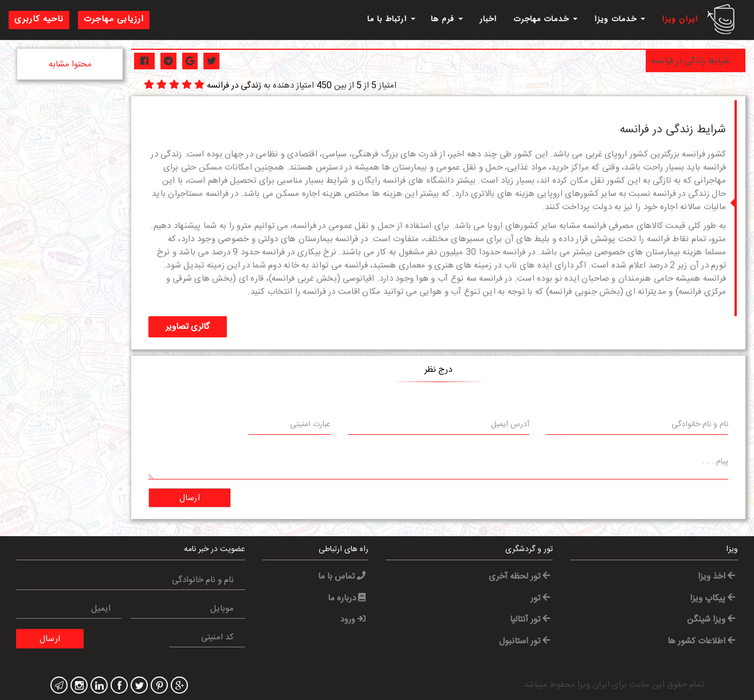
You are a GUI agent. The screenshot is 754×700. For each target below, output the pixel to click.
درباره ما (347, 598)
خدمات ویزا (620, 19)
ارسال (190, 498)
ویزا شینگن (711, 620)
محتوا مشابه (70, 64)
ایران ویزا (680, 19)
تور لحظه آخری (519, 577)
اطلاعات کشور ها (701, 641)
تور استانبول (525, 641)
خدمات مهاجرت (545, 19)
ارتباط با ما (391, 19)
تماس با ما (342, 577)
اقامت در (344, 292)
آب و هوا (432, 279)
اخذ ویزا (716, 577)
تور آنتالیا (530, 620)
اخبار (488, 19)
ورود (353, 620)
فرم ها (447, 19)
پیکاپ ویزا (712, 598)
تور (540, 598)
